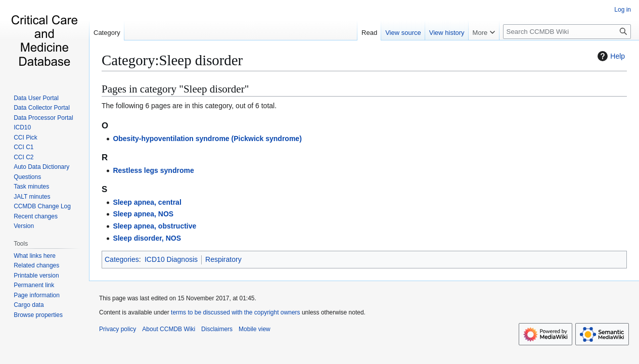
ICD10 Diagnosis (171, 259)
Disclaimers (217, 329)
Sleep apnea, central (147, 202)
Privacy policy (118, 329)
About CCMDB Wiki (169, 329)
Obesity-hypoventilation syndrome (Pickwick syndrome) (207, 139)
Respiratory (223, 259)
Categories (122, 259)
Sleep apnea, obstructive (154, 226)
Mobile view (255, 329)
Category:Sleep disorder (172, 60)
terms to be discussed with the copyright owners (235, 312)
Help (610, 56)
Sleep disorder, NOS (147, 238)
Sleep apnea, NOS (143, 214)
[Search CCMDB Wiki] (567, 32)
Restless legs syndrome (153, 170)
